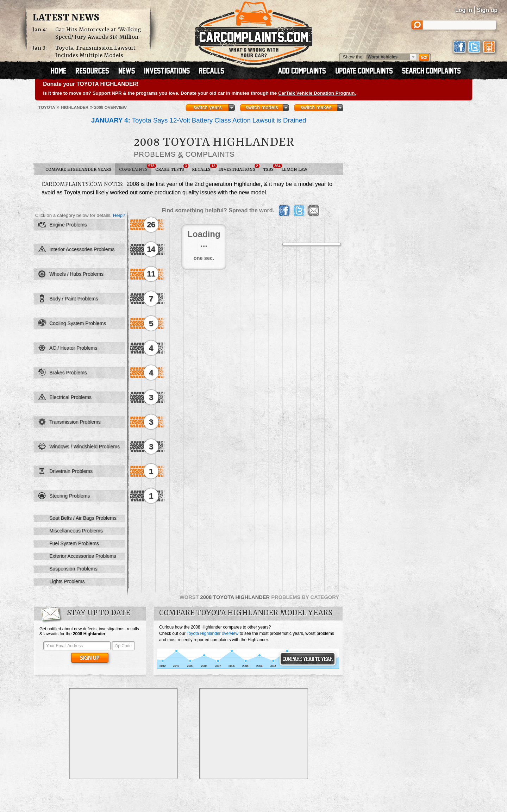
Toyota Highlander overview (212, 633)
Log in (464, 10)
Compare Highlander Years (78, 170)
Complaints (135, 168)
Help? (119, 215)
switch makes (316, 107)
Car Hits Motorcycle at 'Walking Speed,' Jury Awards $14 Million (98, 33)
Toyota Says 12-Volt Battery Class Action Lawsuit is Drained (199, 120)
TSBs (270, 168)
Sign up (487, 10)
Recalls (203, 168)
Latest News (66, 18)
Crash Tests (172, 168)
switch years (208, 107)
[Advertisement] (123, 733)
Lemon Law (294, 170)
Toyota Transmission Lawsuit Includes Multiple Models (95, 52)
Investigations (239, 168)
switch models (262, 107)
